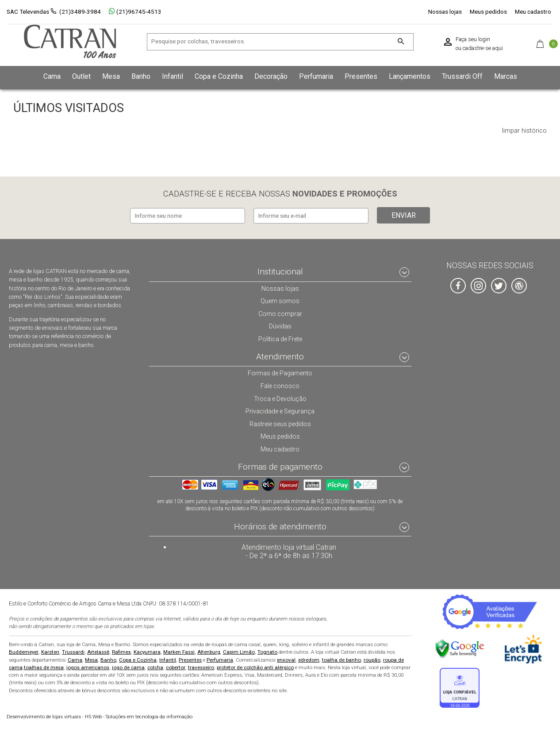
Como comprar (280, 312)
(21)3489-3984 (80, 12)
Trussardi (73, 651)
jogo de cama (128, 667)
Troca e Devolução (280, 397)
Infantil (168, 659)
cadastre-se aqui (483, 48)
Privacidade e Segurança (280, 410)
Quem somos (280, 300)
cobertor (176, 667)
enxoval (286, 659)
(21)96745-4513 (135, 12)
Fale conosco (280, 385)
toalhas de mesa (44, 667)
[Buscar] (401, 42)
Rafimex (121, 651)
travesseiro (201, 667)
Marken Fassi (179, 651)
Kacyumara (147, 651)
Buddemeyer (24, 651)
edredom (309, 659)
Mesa (91, 659)
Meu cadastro (533, 12)
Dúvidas (280, 325)
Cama (75, 659)
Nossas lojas (445, 12)
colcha (155, 667)
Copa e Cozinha (138, 659)
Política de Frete (280, 338)
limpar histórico (524, 131)
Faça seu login (473, 39)
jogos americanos (88, 667)
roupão (372, 659)
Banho (108, 659)
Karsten (50, 651)
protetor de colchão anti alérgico (255, 667)
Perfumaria (220, 659)
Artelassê (98, 651)
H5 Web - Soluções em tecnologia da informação (100, 716)
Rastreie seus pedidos (280, 423)
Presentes (190, 659)
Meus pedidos (488, 12)
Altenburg (209, 651)
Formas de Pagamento (280, 372)
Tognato (267, 651)
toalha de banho (341, 659)
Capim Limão (239, 651)
